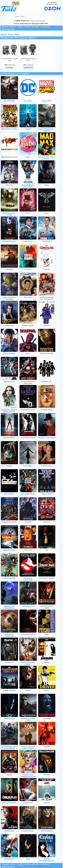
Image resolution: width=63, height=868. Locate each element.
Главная (5, 27)
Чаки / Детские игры (9, 803)
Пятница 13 (9, 662)
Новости (13, 27)
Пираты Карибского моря (47, 607)
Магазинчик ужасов (9, 522)
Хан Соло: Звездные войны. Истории (28, 747)
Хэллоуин (47, 774)
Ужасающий (47, 718)
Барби (28, 157)
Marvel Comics (47, 101)
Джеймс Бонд (9, 325)
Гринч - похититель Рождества (9, 298)
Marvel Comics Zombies (9, 129)
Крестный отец (9, 494)
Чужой (28, 859)
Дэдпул (28, 353)
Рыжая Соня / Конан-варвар (28, 663)
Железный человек (47, 353)
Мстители (47, 522)
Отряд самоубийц (9, 578)
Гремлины (47, 269)
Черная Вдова (9, 831)
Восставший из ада (9, 241)
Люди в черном (47, 494)
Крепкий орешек (47, 466)
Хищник (9, 774)
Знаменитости (47, 381)
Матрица (28, 522)
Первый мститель (28, 606)
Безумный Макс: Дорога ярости (47, 158)
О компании (45, 27)
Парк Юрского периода (47, 578)
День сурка (28, 297)
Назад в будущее (9, 550)
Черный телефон (47, 831)
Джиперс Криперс (28, 325)
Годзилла (28, 269)
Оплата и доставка (32, 27)
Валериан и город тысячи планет (28, 186)
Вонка (28, 213)
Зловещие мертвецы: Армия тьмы (28, 382)
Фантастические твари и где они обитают (9, 747)
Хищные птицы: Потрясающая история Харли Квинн (28, 776)
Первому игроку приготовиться (9, 607)
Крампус (9, 466)
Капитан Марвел (9, 438)
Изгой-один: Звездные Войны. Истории (9, 410)
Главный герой (47, 241)
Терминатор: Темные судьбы (28, 719)
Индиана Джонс (47, 409)
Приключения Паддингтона (9, 635)
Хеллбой (47, 746)
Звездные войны (9, 381)
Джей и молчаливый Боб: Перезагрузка (47, 298)
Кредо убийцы (28, 466)
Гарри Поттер (28, 241)
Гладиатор (9, 269)
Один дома (28, 550)
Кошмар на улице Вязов (47, 438)
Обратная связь (8, 29)
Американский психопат (9, 157)
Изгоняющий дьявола (28, 409)
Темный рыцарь (9, 718)
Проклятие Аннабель (28, 634)
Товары (20, 27)
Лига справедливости (28, 494)
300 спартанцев (9, 101)
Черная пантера (28, 831)
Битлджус (9, 185)
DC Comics (28, 101)
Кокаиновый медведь (28, 438)
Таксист (47, 690)
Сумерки (28, 690)
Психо (47, 634)
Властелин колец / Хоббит (9, 214)
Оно (47, 550)
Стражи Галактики (9, 690)
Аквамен (28, 129)
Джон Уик (47, 325)
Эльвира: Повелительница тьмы (47, 860)
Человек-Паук (28, 803)
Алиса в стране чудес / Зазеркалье (47, 130)
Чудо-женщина (9, 859)
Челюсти (47, 803)
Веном (47, 185)
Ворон (47, 213)
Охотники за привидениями (28, 579)
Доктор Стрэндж (9, 353)
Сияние (47, 662)
